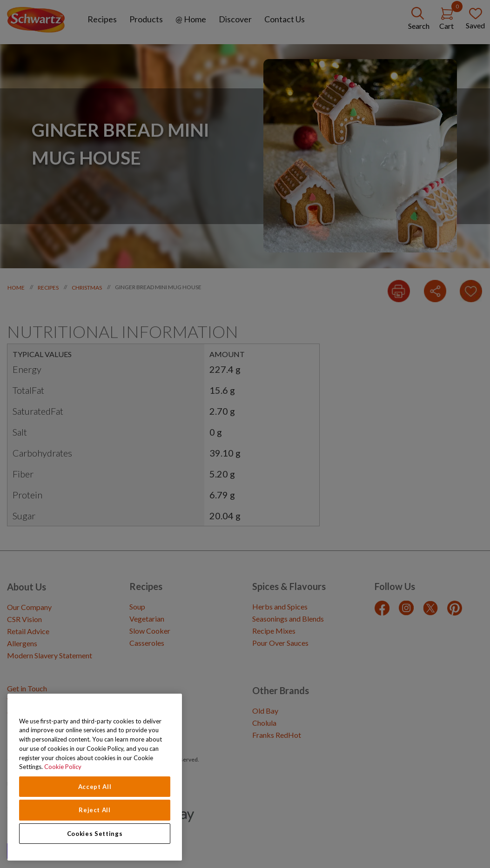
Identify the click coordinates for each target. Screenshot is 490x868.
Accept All (95, 787)
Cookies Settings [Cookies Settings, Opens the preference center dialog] (95, 834)
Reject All (95, 810)
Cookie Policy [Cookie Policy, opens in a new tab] (63, 767)
